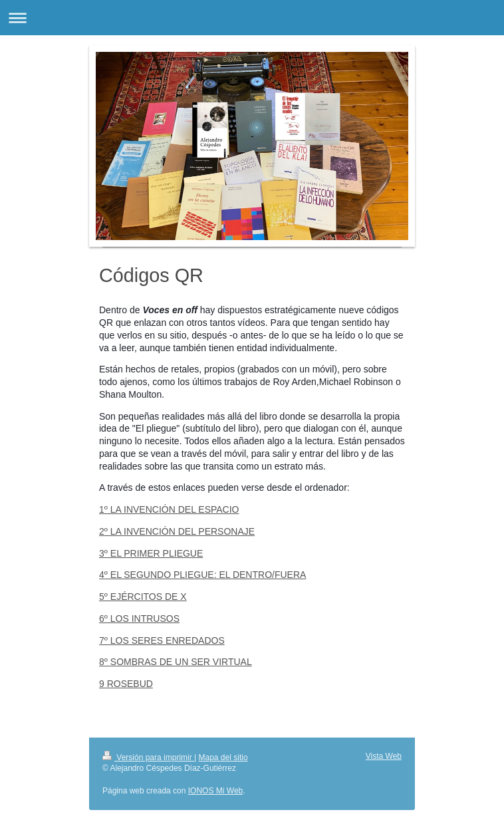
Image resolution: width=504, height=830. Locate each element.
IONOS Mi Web (215, 791)
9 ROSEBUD (126, 684)
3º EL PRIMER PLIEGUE (151, 553)
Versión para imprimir (148, 758)
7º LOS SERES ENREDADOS (162, 640)
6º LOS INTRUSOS (139, 619)
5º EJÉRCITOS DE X (143, 597)
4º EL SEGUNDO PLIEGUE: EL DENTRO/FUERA (202, 575)
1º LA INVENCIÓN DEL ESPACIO (169, 509)
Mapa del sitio (223, 758)
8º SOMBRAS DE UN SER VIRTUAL (176, 662)
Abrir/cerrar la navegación (252, 18)
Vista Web (384, 756)
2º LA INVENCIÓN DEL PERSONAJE (177, 531)
